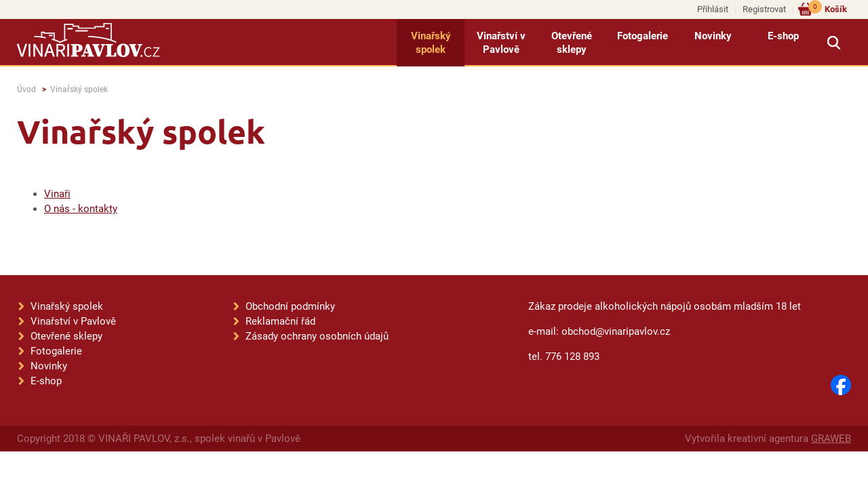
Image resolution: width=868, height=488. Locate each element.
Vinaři (57, 194)
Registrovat (764, 9)
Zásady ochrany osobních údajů (317, 336)
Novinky (713, 36)
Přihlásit (713, 9)
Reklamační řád (280, 321)
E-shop (783, 36)
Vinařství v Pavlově (501, 43)
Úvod (26, 89)
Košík (828, 8)
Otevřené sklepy (572, 43)
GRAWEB (831, 439)
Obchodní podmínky (290, 306)
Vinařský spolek (431, 43)
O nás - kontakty (81, 209)
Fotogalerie (643, 36)
